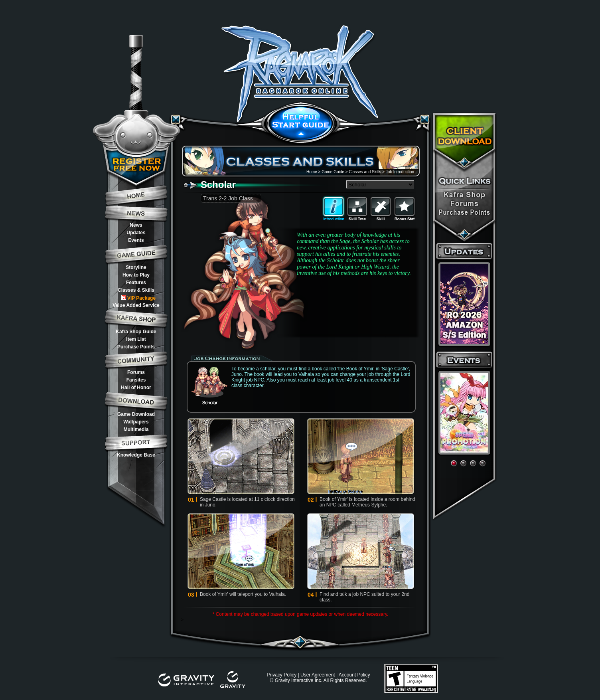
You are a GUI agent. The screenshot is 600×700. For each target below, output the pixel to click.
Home (312, 172)
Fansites (136, 380)
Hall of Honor (136, 388)
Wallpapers (136, 422)
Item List (136, 339)
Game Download (136, 414)
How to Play (136, 275)
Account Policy (354, 675)
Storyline (136, 267)
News (136, 225)
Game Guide (333, 172)
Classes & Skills (136, 290)
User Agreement (318, 675)
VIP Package (138, 298)
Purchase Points (136, 347)
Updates (136, 233)
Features (136, 283)
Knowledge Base (136, 455)
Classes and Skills (365, 172)
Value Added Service (136, 305)
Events (136, 240)
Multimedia (136, 429)
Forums (136, 372)
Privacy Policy (281, 675)
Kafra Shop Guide (136, 332)
